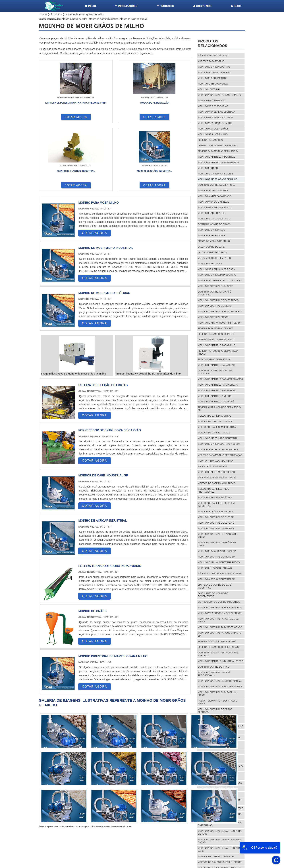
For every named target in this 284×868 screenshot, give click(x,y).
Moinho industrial (209, 89)
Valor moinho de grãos (212, 252)
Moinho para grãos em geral (215, 118)
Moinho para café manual (213, 202)
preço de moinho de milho (214, 241)
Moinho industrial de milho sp (216, 557)
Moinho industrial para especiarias (220, 608)
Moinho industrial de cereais (216, 523)
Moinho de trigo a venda (213, 84)
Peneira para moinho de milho (216, 334)
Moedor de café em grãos (214, 433)
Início (90, 6)
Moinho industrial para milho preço (220, 312)
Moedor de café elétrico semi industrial (216, 505)
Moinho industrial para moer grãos (220, 627)
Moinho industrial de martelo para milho (219, 801)
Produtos (165, 6)
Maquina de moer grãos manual (217, 478)
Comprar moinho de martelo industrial (215, 372)
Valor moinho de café (211, 247)
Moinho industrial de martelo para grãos (219, 815)
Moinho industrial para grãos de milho (218, 620)
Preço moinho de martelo (214, 359)
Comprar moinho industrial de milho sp (220, 767)
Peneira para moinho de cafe (215, 328)
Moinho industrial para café (215, 286)
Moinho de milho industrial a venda (219, 323)
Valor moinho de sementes (214, 258)
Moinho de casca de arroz (214, 73)
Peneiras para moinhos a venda (217, 789)
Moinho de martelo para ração (217, 390)
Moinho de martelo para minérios (218, 163)
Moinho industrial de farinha (216, 528)
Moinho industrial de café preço (218, 300)
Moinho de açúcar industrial (216, 512)
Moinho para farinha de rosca (216, 269)
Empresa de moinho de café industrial (215, 586)
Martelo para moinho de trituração (220, 455)
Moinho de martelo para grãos (217, 365)
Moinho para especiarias (213, 106)
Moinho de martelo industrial (216, 157)
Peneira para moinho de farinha (217, 146)
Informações (126, 6)
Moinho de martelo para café (216, 402)
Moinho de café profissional (216, 174)
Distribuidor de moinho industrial (219, 602)
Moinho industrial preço (213, 317)
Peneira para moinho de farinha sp (219, 647)
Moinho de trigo (208, 168)
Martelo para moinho (211, 61)
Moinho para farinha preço (214, 207)
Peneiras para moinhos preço (216, 340)
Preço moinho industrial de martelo (220, 808)
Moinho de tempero (210, 264)
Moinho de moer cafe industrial (218, 438)
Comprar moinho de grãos (214, 224)
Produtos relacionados (212, 43)
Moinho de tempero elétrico (215, 497)
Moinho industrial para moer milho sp (219, 634)
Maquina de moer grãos (212, 466)
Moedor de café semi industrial (217, 427)
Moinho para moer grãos (213, 129)
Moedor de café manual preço (217, 483)
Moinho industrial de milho (75, 19)
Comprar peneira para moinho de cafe (218, 776)
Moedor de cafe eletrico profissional (213, 490)
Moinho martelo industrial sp (216, 579)
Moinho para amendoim (212, 101)
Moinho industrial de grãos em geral (217, 544)
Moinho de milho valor (212, 236)
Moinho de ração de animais (134, 19)
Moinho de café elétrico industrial (220, 281)
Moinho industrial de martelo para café (219, 850)
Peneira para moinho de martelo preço (218, 352)
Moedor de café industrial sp (216, 857)
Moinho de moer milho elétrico (104, 19)
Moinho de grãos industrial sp (217, 551)
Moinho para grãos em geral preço (220, 613)
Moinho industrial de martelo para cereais (219, 832)
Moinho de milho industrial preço (219, 562)
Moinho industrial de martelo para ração (219, 841)
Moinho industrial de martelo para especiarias (219, 824)
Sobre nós (202, 6)
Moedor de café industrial (214, 416)
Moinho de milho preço (212, 213)
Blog (236, 6)
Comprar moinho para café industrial (214, 293)
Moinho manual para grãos (214, 196)
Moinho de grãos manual (213, 191)
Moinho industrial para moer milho (219, 95)
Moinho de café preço (211, 230)
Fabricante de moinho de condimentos (213, 595)
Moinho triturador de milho (215, 461)
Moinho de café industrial (214, 67)
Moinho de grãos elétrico (214, 219)
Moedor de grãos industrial (215, 421)
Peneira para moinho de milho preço (220, 783)
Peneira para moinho (210, 140)
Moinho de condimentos (212, 78)
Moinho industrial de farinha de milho (217, 536)
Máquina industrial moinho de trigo (220, 574)
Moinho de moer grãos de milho (217, 179)
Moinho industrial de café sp (216, 517)
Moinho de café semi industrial (217, 275)
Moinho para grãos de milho (215, 123)
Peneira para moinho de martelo (218, 151)
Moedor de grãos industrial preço (220, 862)
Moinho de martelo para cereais (218, 385)
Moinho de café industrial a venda (219, 444)
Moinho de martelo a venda (214, 396)
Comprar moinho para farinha (216, 185)
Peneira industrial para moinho (217, 641)
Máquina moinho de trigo (213, 56)
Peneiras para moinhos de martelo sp (219, 409)
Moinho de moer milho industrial (218, 450)
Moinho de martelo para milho (216, 345)
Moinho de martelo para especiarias (220, 379)
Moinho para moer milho (213, 134)
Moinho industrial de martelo (216, 794)
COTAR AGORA (58, 120)
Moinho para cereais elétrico (216, 112)
